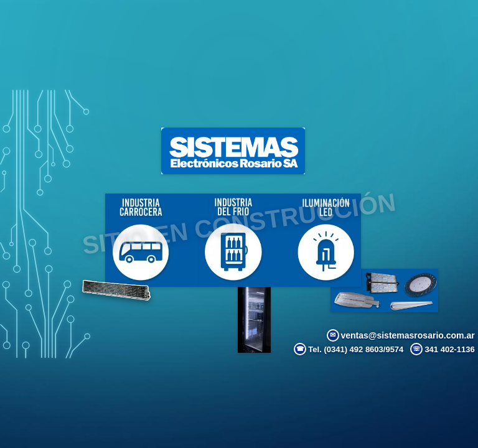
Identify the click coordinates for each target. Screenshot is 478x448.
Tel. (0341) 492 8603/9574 (349, 349)
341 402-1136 (442, 349)
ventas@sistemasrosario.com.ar (401, 335)
